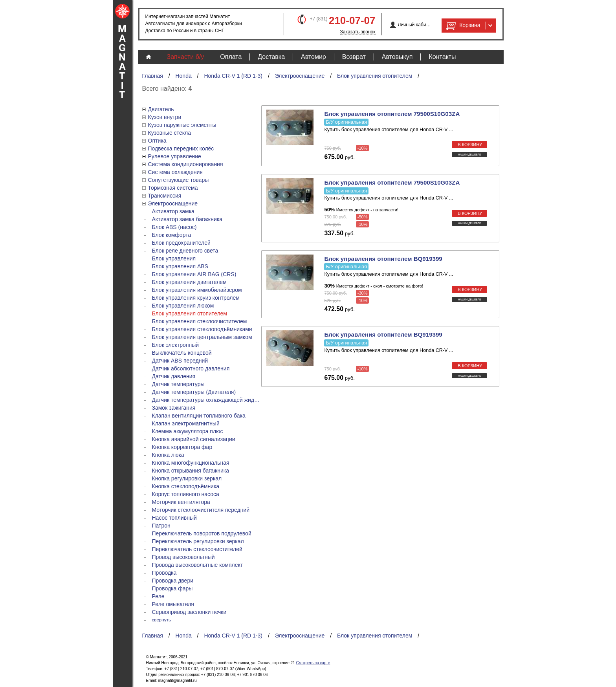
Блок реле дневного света (185, 251)
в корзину (470, 145)
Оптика (157, 141)
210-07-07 (352, 20)
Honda (183, 76)
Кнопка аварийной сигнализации (194, 439)
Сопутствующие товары (179, 180)
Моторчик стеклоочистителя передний (201, 510)
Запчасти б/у (186, 57)
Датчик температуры (178, 384)
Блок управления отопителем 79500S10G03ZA (392, 114)
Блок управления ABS (180, 266)
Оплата (231, 57)
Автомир (313, 57)
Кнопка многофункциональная (191, 463)
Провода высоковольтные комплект (198, 565)
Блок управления (174, 258)
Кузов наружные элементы (182, 125)
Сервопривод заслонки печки (189, 612)
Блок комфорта (172, 235)
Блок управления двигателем (189, 282)
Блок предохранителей (181, 243)
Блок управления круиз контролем (196, 298)
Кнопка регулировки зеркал (187, 478)
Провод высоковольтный (183, 557)
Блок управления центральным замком (202, 337)
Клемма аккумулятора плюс (188, 431)
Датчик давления (174, 376)
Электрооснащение (300, 76)
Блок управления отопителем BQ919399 (383, 259)
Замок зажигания (174, 408)
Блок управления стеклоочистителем (200, 321)
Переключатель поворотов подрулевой (202, 533)
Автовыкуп (397, 57)
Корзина (462, 26)
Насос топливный (174, 518)
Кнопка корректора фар (182, 447)
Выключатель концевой (182, 353)
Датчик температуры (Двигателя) (194, 392)
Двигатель (161, 109)
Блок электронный (176, 345)
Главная (153, 76)
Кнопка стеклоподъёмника (186, 486)
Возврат (354, 57)
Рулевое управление (175, 156)
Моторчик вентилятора (181, 502)
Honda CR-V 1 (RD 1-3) (233, 76)
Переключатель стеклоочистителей (197, 549)
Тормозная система (173, 188)
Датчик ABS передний (180, 361)
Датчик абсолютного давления (191, 368)
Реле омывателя (173, 604)
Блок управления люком (183, 306)
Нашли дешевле (470, 155)
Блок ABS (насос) (174, 227)
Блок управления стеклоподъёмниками (202, 329)
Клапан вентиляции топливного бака (199, 416)
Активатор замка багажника (187, 219)
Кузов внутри (165, 117)
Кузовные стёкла (170, 133)
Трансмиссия (165, 196)
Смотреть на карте (313, 663)
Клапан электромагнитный (186, 423)
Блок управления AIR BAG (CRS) (194, 274)
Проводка (164, 573)
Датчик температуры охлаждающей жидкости (207, 400)
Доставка (271, 57)
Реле (158, 596)
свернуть (162, 620)
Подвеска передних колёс (181, 148)
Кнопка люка (168, 455)
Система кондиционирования (186, 164)
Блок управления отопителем (375, 76)
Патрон (161, 526)
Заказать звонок (358, 32)
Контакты (442, 57)
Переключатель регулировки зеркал (198, 541)
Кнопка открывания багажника (191, 471)
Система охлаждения (175, 172)
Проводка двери (173, 581)
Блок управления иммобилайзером (197, 290)
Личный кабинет (415, 25)
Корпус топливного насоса (186, 494)
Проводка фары (172, 588)
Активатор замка (173, 211)
